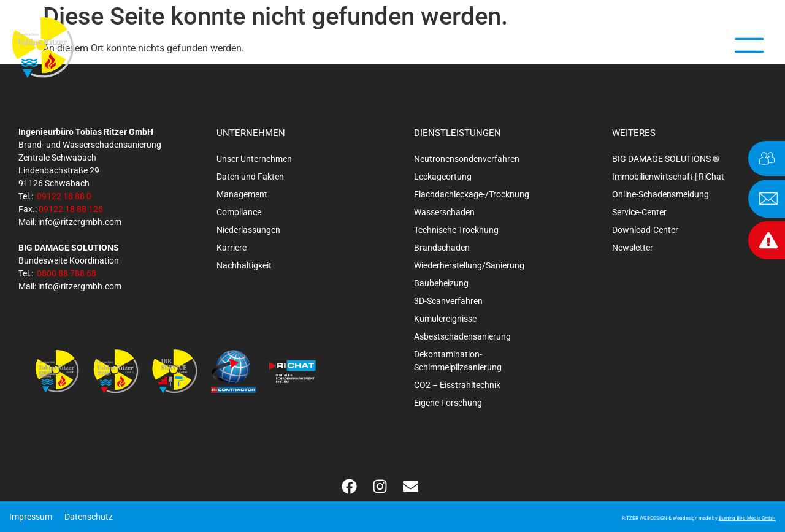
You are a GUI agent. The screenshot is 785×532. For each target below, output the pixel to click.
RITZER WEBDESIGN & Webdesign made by (699, 518)
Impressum (31, 517)
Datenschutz (89, 517)
